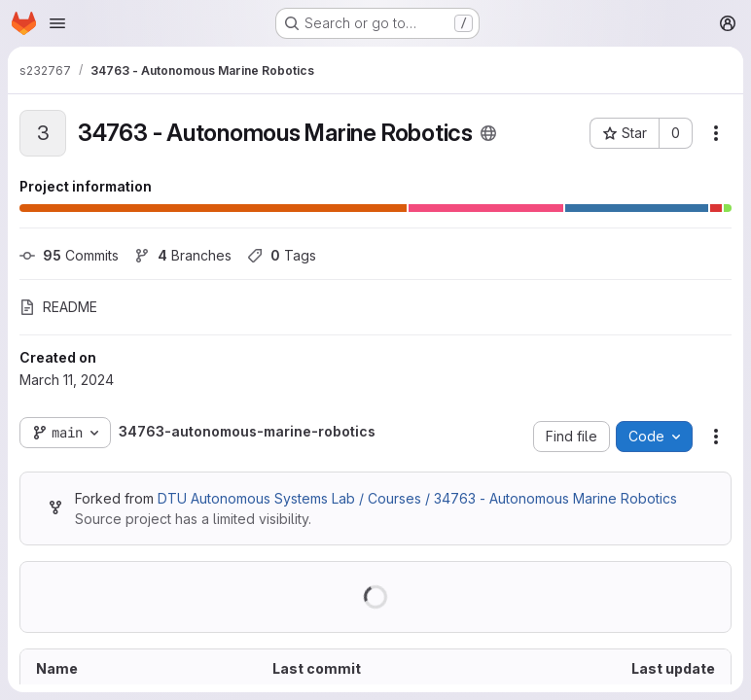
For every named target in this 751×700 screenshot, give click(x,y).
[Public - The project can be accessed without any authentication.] (488, 133)
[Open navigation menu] (57, 23)
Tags (282, 255)
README (58, 307)
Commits (69, 255)
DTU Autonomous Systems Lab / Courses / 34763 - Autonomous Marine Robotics (417, 498)
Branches (183, 255)
